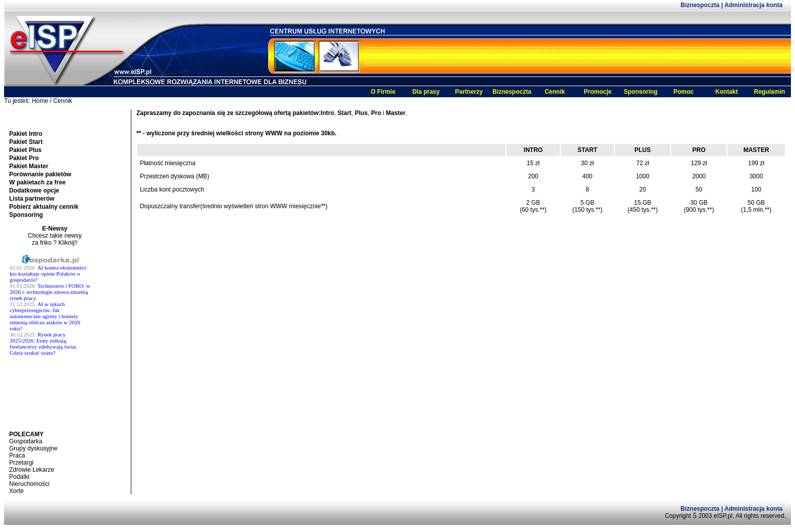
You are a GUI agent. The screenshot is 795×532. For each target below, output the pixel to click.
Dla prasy (426, 92)
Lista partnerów (32, 199)
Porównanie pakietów (40, 174)
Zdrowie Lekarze (32, 470)
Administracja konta (754, 5)
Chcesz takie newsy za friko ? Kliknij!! (55, 239)
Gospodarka (26, 441)
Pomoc (683, 92)
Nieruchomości (29, 484)
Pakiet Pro (24, 158)
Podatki (19, 477)
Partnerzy (469, 92)
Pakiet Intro (26, 134)
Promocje (598, 92)
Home (40, 101)
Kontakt (727, 92)
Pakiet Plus (25, 150)
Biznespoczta (701, 5)
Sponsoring (641, 92)
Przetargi (21, 463)
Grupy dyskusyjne (33, 448)
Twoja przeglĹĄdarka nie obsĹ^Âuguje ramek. (55, 342)
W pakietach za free (37, 182)
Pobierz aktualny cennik (44, 207)
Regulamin (769, 92)
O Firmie (383, 92)
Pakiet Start (26, 142)
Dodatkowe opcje (34, 191)
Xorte (16, 491)
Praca (17, 455)
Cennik (555, 92)
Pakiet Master (29, 166)
